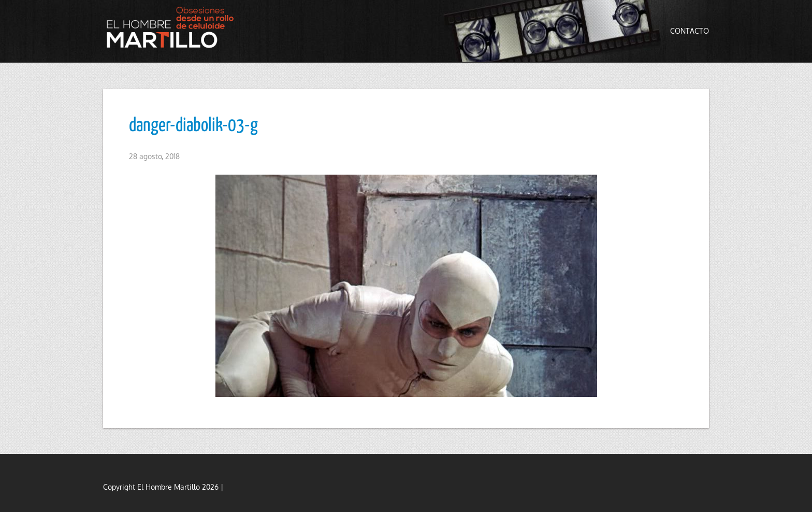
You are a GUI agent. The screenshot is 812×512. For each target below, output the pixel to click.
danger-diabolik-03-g (193, 126)
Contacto (690, 31)
